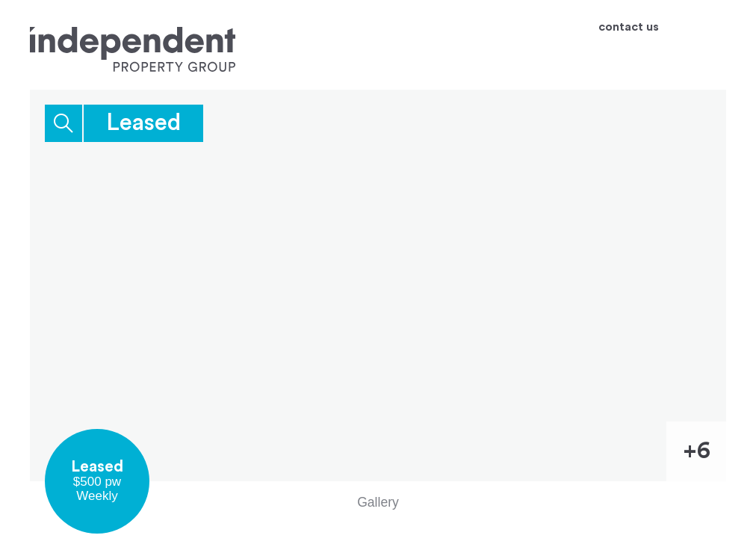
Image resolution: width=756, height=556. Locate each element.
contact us (629, 27)
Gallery (378, 502)
